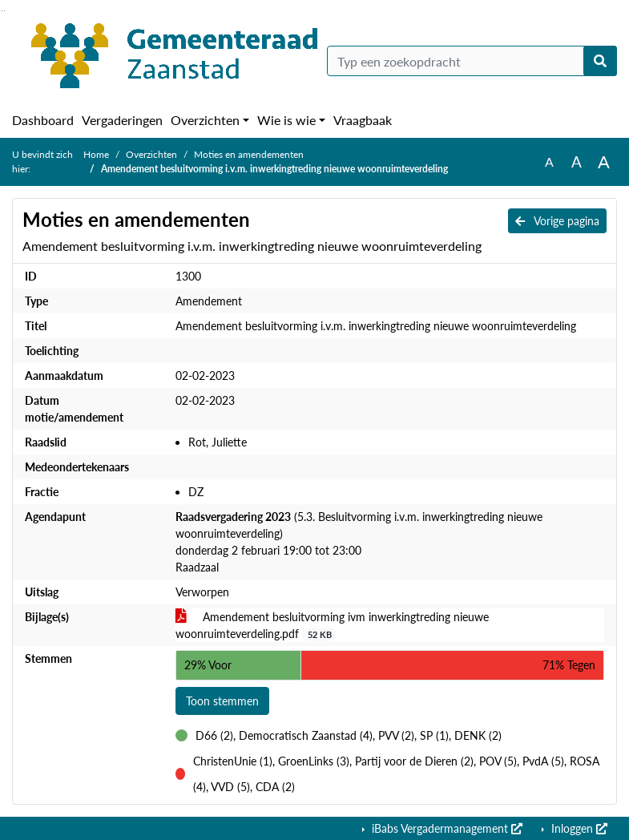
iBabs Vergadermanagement (446, 828)
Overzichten (205, 120)
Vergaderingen (122, 120)
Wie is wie (286, 120)
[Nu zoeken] (600, 61)
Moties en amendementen (249, 154)
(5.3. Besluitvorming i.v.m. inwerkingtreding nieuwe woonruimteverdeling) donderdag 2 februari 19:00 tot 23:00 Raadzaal (359, 542)
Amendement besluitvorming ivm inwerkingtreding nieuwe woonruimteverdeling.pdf (332, 626)
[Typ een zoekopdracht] (472, 61)
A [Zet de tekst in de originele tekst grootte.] (549, 162)
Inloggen (578, 828)
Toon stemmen (222, 701)
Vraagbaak (363, 120)
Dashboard (43, 120)
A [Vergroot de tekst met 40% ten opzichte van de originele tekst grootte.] (604, 162)
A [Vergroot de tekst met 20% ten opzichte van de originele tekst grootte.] (577, 162)
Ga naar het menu (4, 11)
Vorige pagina (557, 221)
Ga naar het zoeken (2, 11)
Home (96, 154)
